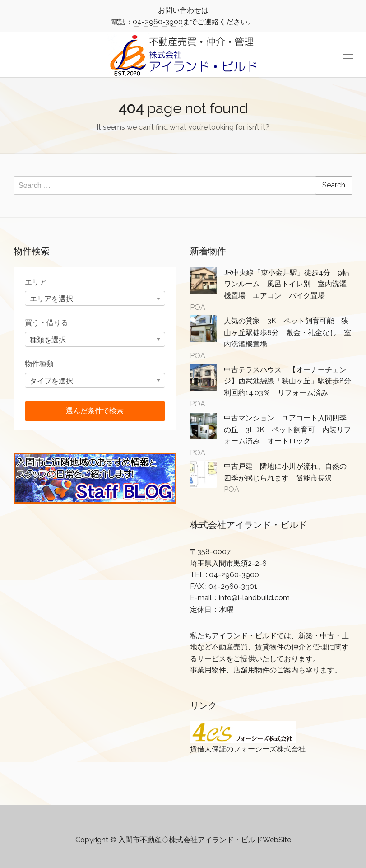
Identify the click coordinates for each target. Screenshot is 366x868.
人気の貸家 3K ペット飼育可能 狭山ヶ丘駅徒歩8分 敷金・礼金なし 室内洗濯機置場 (287, 332)
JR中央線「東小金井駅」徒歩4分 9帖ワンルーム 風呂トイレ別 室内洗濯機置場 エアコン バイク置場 (287, 284)
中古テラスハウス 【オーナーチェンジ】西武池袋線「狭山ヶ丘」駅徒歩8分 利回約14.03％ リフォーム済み (291, 381)
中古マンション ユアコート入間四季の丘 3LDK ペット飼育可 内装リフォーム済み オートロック (287, 429)
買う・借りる (46, 323)
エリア (36, 282)
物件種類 (39, 364)
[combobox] (95, 298)
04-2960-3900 (158, 22)
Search (334, 185)
